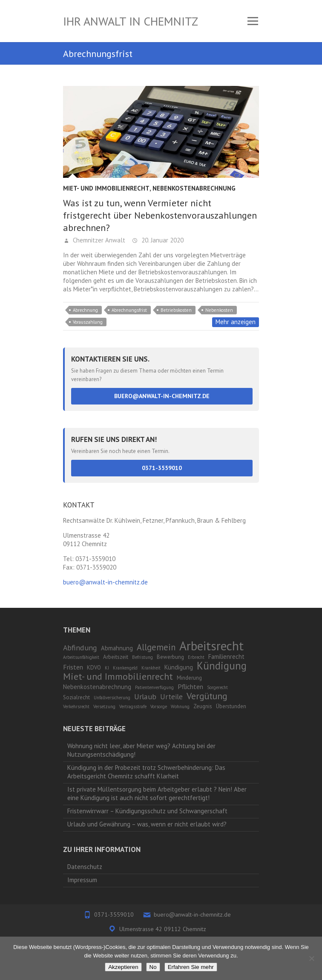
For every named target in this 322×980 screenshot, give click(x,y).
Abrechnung (85, 310)
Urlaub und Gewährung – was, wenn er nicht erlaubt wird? (147, 824)
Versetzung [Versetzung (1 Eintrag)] (104, 707)
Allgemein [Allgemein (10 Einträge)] (156, 647)
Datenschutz (85, 867)
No (153, 967)
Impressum (82, 880)
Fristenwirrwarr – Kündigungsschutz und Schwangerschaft (147, 811)
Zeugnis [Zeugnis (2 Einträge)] (203, 706)
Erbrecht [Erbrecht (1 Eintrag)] (196, 657)
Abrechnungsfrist (129, 310)
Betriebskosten (176, 310)
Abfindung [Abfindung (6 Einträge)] (80, 648)
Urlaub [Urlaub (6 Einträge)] (145, 697)
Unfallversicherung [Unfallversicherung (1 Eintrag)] (112, 698)
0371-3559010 (162, 468)
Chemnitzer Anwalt (98, 240)
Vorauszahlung (88, 322)
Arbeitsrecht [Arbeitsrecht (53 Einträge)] (211, 646)
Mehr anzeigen (236, 322)
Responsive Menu (253, 21)
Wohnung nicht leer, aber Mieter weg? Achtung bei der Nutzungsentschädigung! (141, 750)
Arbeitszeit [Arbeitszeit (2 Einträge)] (116, 657)
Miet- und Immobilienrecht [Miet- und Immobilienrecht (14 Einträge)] (118, 676)
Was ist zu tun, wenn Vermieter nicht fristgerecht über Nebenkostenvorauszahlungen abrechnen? (160, 215)
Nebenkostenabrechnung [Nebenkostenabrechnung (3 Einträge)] (97, 687)
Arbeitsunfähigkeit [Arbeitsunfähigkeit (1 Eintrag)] (81, 657)
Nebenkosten (219, 310)
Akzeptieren (123, 967)
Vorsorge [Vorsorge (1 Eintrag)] (159, 707)
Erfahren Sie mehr (191, 967)
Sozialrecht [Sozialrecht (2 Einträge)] (76, 697)
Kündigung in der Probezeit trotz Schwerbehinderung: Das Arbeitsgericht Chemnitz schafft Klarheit (146, 772)
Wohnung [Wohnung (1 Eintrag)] (180, 707)
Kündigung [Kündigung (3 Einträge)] (179, 667)
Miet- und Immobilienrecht (106, 188)
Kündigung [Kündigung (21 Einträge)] (222, 666)
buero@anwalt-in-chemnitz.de (162, 396)
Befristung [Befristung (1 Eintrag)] (142, 657)
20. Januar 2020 (162, 240)
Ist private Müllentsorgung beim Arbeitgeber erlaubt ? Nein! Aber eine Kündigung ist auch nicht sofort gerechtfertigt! (157, 793)
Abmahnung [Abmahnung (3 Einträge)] (117, 648)
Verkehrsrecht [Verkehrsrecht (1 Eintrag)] (76, 707)
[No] (311, 958)
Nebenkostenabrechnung (194, 188)
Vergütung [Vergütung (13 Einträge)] (207, 696)
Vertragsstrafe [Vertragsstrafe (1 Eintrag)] (133, 707)
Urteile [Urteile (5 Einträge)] (171, 697)
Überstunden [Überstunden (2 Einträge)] (231, 706)
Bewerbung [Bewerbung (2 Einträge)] (170, 657)
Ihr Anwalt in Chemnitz (131, 21)
